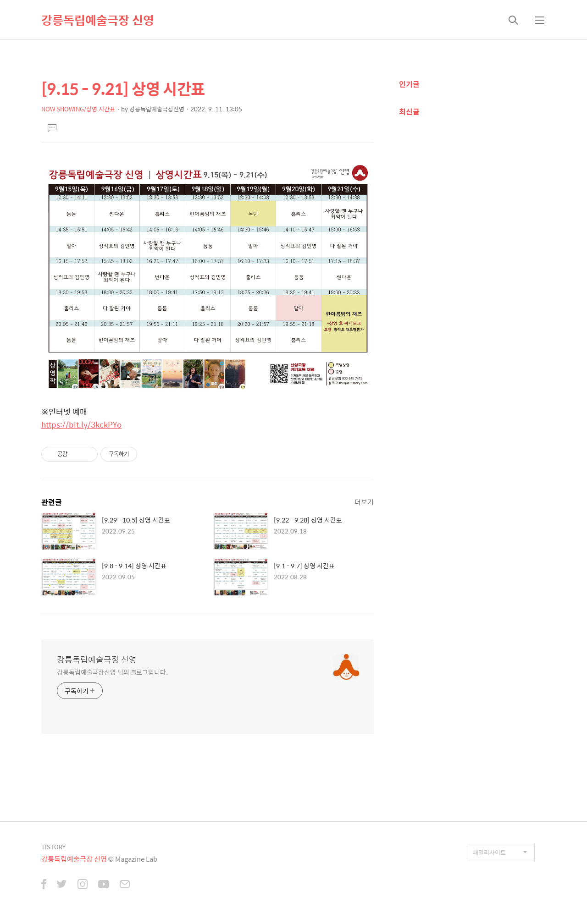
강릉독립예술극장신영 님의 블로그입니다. (112, 672)
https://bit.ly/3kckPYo (81, 424)
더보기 (364, 502)
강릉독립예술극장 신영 (98, 20)
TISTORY (53, 847)
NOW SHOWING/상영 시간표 (78, 109)
